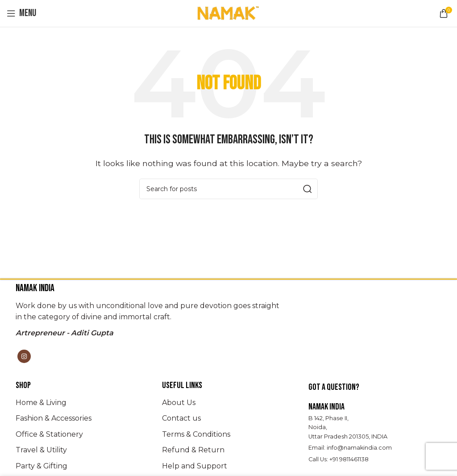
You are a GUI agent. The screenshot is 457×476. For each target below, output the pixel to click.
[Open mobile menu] (21, 13)
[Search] (228, 189)
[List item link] (82, 403)
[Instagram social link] (24, 356)
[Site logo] (228, 13)
